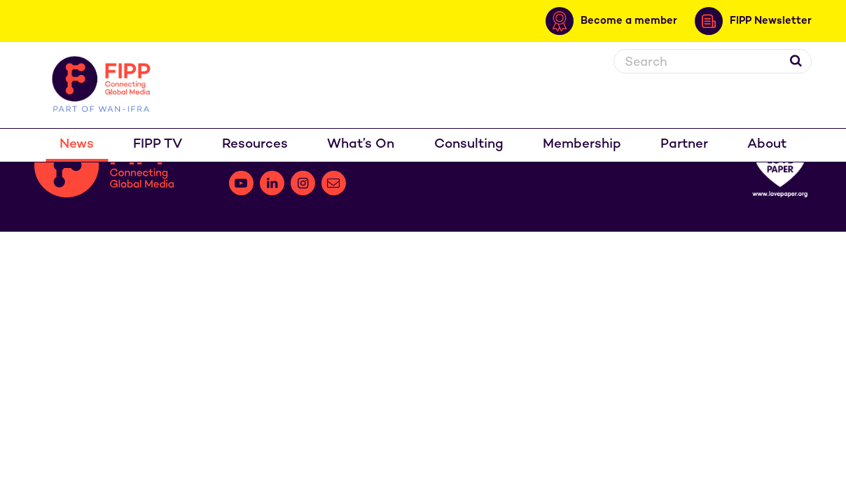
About (767, 145)
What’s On (361, 145)
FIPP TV (158, 145)
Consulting (469, 145)
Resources (255, 145)
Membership (582, 145)
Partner (684, 145)
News (77, 145)
